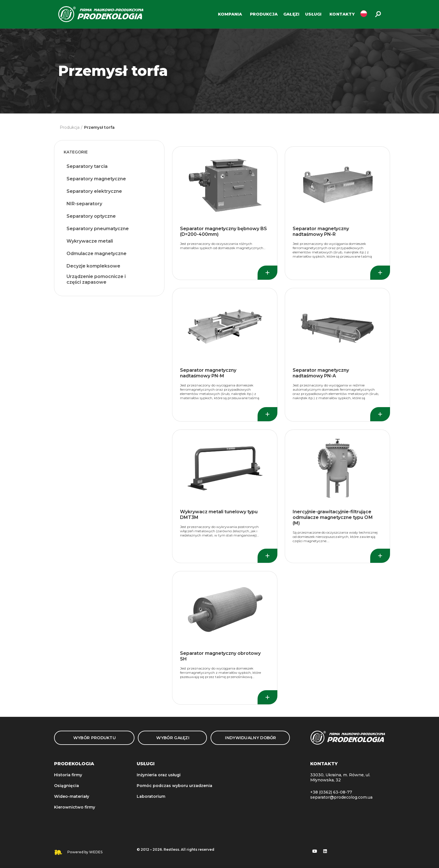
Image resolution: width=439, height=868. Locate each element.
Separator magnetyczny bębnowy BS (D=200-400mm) (223, 231)
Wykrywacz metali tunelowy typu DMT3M (219, 515)
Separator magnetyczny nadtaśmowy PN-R (321, 231)
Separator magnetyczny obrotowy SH (220, 656)
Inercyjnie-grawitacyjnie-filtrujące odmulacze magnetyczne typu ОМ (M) (333, 517)
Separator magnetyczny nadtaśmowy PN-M (208, 373)
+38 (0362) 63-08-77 (331, 792)
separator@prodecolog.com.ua (341, 797)
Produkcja (70, 127)
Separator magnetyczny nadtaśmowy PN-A (321, 373)
